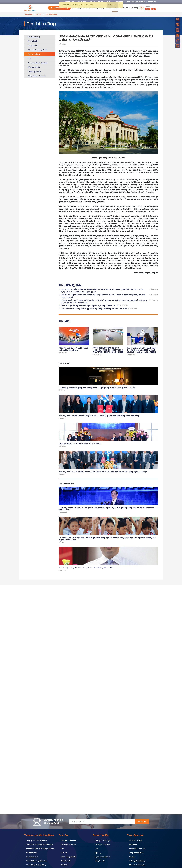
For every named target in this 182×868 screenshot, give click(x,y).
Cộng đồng (33, 46)
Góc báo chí (33, 41)
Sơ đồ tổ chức (32, 853)
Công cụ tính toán (136, 853)
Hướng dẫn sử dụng (137, 861)
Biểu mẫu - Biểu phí (137, 849)
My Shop (152, 2)
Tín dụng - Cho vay (68, 845)
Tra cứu (132, 857)
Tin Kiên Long (34, 37)
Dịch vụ (64, 853)
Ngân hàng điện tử (68, 857)
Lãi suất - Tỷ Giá (136, 841)
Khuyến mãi (105, 8)
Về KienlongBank (78, 8)
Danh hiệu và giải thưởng (37, 861)
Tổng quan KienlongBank (37, 841)
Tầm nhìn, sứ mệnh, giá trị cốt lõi (40, 845)
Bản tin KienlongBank (37, 50)
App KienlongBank (136, 2)
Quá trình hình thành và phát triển (40, 849)
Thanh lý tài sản (34, 72)
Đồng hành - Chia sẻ (37, 76)
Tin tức (115, 8)
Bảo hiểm (64, 865)
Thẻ (62, 849)
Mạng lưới (133, 845)
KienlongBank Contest (38, 63)
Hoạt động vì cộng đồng (36, 865)
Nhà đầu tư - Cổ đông (129, 8)
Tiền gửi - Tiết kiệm (68, 841)
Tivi (29, 59)
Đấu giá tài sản (34, 67)
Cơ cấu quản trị (32, 857)
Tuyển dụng (93, 8)
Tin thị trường (34, 54)
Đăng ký (142, 821)
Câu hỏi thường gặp (137, 865)
